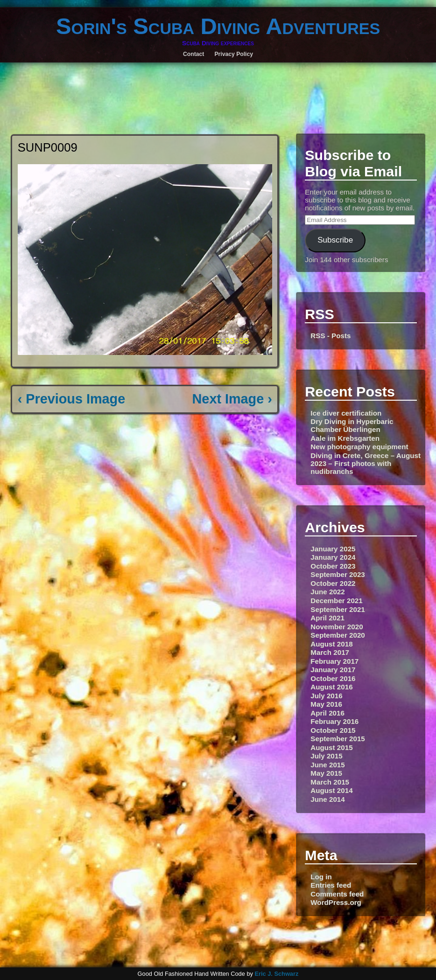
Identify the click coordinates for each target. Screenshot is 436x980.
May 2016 (326, 704)
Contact (193, 54)
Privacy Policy (234, 54)
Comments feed (337, 894)
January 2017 (333, 670)
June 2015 (327, 765)
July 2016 (326, 696)
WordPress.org (336, 902)
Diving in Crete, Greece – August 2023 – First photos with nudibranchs (366, 463)
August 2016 (331, 687)
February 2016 (334, 721)
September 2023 (338, 574)
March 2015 (330, 782)
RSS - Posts (331, 336)
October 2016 (333, 678)
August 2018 (331, 644)
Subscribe (335, 240)
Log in (321, 877)
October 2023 (333, 566)
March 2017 (330, 652)
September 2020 (338, 635)
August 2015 (331, 747)
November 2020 (337, 627)
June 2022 (327, 592)
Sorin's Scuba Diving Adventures (218, 26)
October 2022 (333, 583)
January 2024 (333, 557)
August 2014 (331, 790)
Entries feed (331, 885)
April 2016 (327, 713)
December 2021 (336, 601)
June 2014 (327, 799)
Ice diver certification (346, 413)
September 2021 (338, 609)
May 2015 (326, 773)
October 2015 (333, 730)
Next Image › (232, 399)
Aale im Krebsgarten (345, 438)
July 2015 (326, 756)
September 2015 (338, 739)
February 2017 (334, 661)
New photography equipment (359, 447)
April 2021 (327, 618)
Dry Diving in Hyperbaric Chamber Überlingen (352, 425)
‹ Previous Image (71, 399)
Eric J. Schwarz (276, 974)
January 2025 (333, 549)
